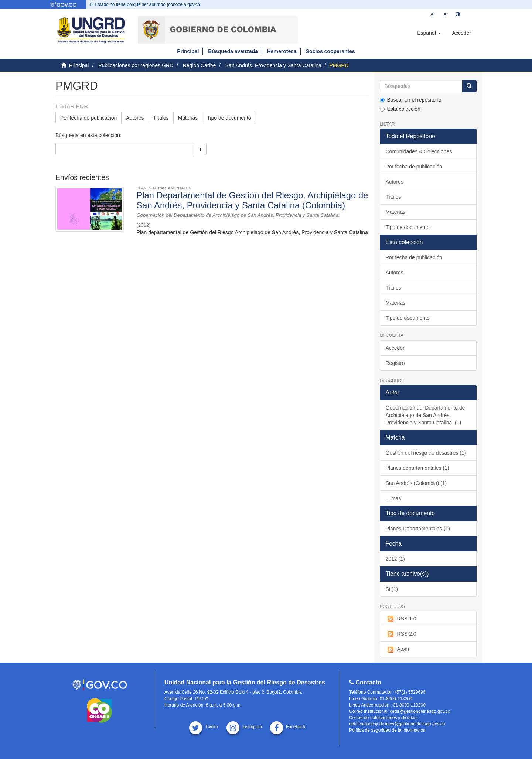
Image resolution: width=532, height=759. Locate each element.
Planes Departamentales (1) (418, 529)
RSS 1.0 (401, 619)
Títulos (161, 118)
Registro (395, 363)
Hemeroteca (282, 51)
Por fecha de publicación (88, 118)
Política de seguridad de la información (387, 730)
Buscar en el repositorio (411, 100)
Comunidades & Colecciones (419, 151)
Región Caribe (199, 65)
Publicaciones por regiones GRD (136, 65)
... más (393, 498)
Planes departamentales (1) (417, 468)
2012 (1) (395, 559)
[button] (429, 33)
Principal (188, 51)
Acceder (395, 348)
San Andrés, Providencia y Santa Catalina (273, 65)
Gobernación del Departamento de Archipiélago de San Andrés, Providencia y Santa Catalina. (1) (425, 415)
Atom (398, 649)
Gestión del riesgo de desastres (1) (426, 453)
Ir (200, 149)
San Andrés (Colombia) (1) (416, 483)
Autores (135, 118)
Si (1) (392, 589)
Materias (188, 118)
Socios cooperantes (330, 51)
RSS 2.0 (401, 634)
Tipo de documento (229, 118)
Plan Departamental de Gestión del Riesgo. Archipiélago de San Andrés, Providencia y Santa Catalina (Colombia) (252, 200)
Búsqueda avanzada (233, 51)
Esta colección (400, 109)
